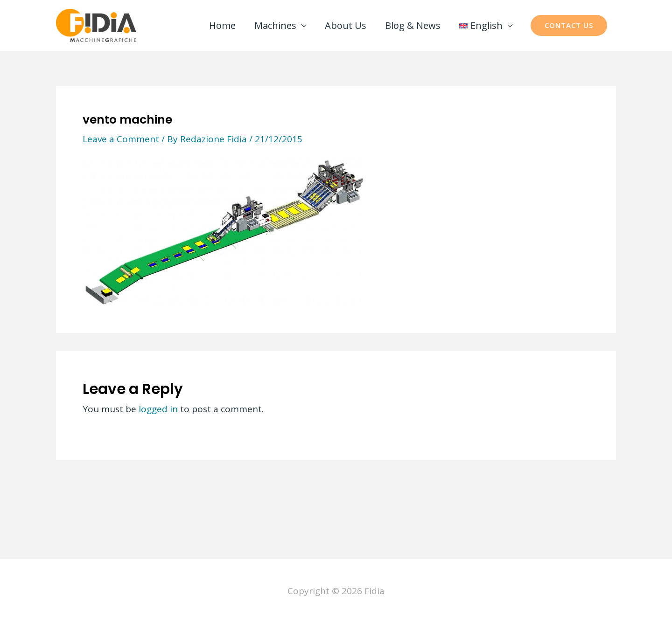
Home (222, 25)
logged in (158, 409)
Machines (275, 25)
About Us (346, 25)
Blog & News (413, 25)
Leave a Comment (121, 139)
